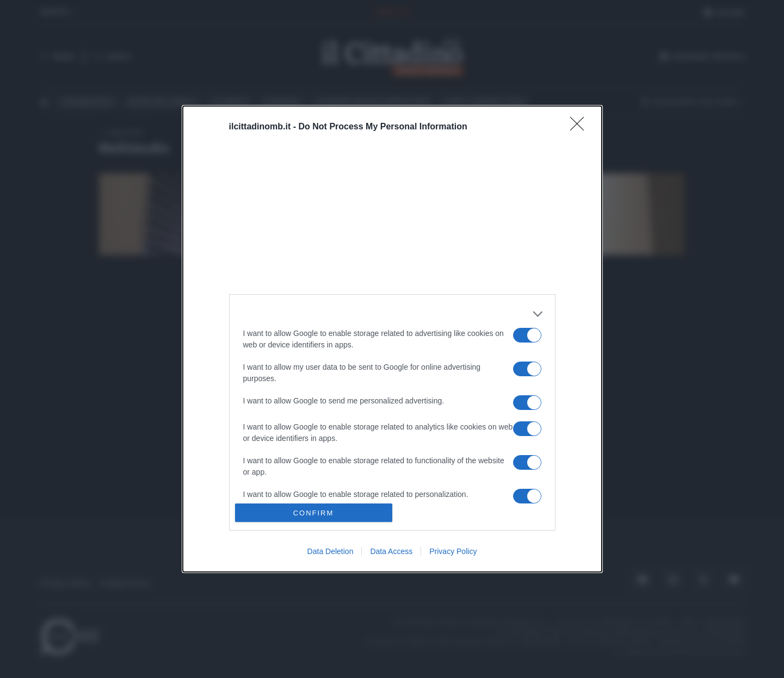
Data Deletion (331, 551)
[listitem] (392, 314)
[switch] (527, 335)
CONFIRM (314, 513)
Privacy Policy (453, 551)
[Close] (581, 127)
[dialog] (392, 339)
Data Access (391, 551)
